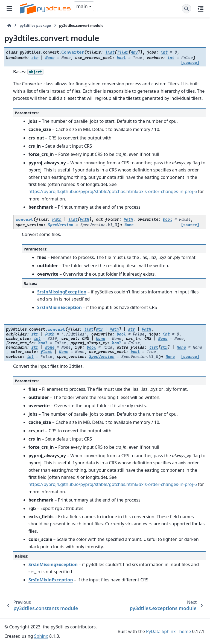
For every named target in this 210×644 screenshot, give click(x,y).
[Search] (186, 9)
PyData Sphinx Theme (168, 631)
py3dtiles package (35, 25)
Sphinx (41, 636)
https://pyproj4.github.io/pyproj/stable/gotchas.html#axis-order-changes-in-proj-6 (113, 191)
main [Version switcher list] (82, 6)
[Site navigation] (9, 9)
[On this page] (201, 9)
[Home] (9, 26)
